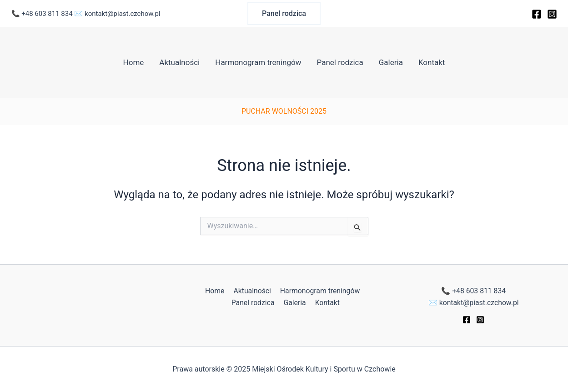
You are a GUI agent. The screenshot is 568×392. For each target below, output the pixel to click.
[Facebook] (537, 14)
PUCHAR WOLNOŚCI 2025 (284, 111)
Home (134, 62)
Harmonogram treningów (258, 62)
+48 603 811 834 (47, 14)
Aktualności (179, 62)
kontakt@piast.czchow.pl (123, 14)
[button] (284, 14)
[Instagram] (552, 14)
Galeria (391, 62)
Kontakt (432, 62)
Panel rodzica (340, 62)
